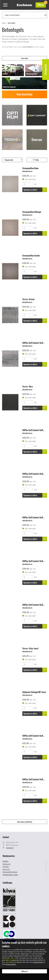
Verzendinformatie (10, 872)
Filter (36, 160)
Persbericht (46, 70)
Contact (6, 867)
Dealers (5, 861)
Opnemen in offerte (35, 190)
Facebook (10, 848)
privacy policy (11, 964)
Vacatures (6, 864)
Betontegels (12, 23)
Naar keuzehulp (25, 94)
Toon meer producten (25, 822)
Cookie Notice (38, 962)
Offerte (42, 5)
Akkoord (24, 971)
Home (4, 23)
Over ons (6, 869)
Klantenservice (9, 856)
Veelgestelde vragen (10, 875)
